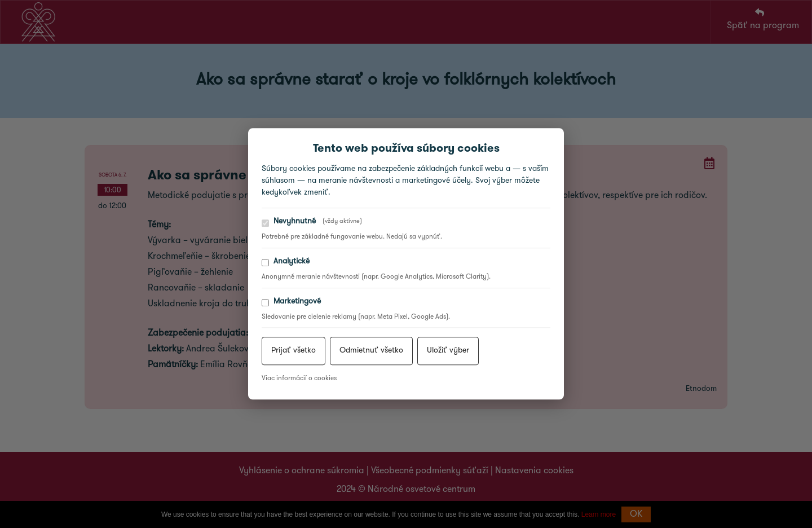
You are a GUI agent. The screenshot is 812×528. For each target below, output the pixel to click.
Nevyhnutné (312, 222)
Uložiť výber (448, 351)
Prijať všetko (294, 351)
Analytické (286, 262)
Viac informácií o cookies (299, 379)
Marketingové (291, 302)
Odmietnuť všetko (371, 351)
